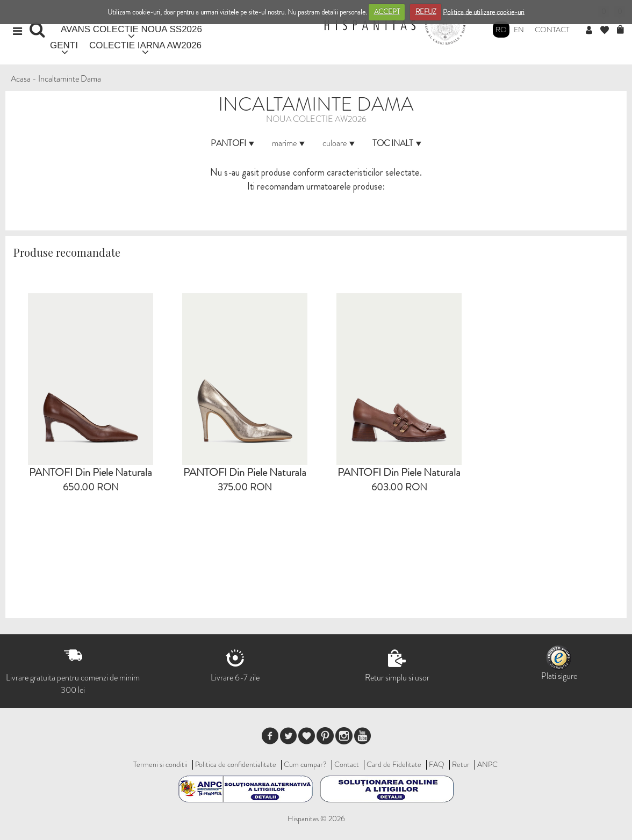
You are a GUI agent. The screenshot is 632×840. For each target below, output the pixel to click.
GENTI (64, 45)
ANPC (487, 764)
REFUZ (426, 12)
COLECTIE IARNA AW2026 (145, 45)
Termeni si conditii (160, 764)
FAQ (437, 764)
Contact (552, 30)
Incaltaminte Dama (70, 79)
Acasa (21, 79)
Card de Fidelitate (394, 764)
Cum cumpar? (305, 764)
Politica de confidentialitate (236, 764)
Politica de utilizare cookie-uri (484, 12)
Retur (461, 764)
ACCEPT (387, 12)
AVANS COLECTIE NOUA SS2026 (131, 29)
